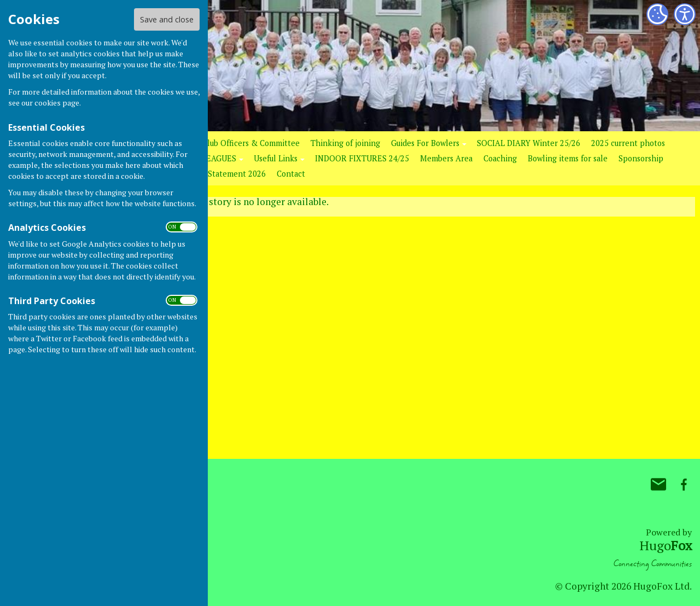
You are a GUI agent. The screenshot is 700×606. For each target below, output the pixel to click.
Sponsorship (641, 158)
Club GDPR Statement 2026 (216, 174)
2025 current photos (628, 143)
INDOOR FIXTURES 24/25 (362, 158)
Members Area (446, 158)
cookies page (57, 103)
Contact (291, 174)
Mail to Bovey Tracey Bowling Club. (658, 485)
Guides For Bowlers (425, 143)
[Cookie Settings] (657, 14)
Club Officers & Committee (251, 143)
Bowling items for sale (568, 158)
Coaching (500, 158)
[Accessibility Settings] (685, 14)
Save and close (167, 19)
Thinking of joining (345, 143)
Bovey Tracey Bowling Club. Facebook (684, 485)
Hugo (666, 545)
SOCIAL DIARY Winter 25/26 (529, 143)
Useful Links (276, 158)
